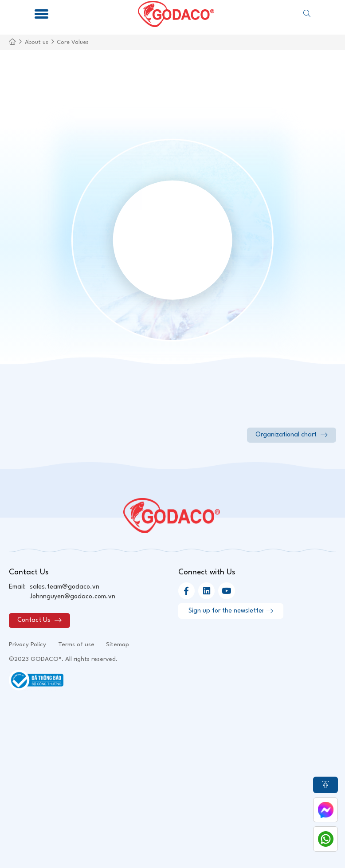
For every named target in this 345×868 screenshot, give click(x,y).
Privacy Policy (27, 644)
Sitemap (118, 644)
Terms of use (76, 644)
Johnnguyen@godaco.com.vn (73, 597)
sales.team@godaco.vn (65, 587)
